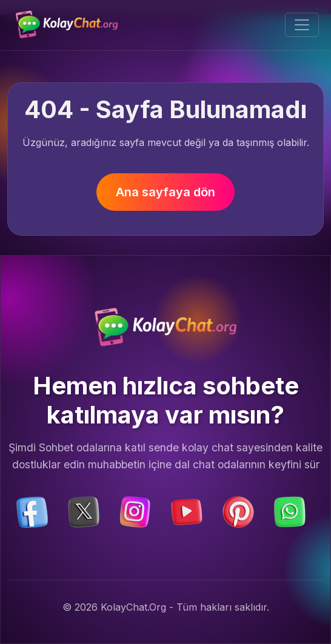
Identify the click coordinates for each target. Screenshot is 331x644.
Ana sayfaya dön (165, 192)
